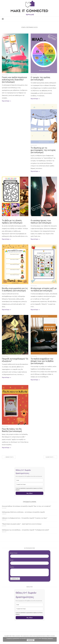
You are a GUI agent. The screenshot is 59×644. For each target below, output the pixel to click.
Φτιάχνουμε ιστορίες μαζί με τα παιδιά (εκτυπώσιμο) (44, 289)
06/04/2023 (34, 218)
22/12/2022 (5, 426)
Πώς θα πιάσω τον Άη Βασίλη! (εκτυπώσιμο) (12, 430)
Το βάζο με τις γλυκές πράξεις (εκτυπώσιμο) (12, 222)
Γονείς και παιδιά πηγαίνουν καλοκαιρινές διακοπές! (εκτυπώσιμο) (14, 80)
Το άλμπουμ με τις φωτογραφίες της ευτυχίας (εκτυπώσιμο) (43, 150)
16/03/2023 (5, 356)
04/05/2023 (34, 145)
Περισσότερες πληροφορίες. (47, 638)
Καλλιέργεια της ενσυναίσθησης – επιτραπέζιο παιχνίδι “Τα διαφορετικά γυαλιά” (26, 530)
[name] (29, 484)
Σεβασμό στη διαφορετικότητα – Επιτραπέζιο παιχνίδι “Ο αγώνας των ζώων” (25, 518)
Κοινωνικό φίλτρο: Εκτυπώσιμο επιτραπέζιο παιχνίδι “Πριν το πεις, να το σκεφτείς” (26, 506)
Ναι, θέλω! (30, 493)
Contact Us (15, 579)
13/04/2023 (5, 218)
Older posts (50, 457)
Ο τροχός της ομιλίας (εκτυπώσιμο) (40, 78)
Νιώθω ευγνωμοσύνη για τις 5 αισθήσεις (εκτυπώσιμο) (15, 289)
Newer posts (9, 457)
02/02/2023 (34, 356)
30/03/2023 (5, 286)
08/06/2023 (34, 75)
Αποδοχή (31, 640)
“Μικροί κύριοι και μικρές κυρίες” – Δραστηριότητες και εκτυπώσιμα (22, 524)
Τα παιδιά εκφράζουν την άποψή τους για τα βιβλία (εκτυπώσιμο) (42, 361)
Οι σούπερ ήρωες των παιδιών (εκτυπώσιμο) (41, 222)
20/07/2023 (5, 75)
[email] (29, 480)
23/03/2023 (34, 286)
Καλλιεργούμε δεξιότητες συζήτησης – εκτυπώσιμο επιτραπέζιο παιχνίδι (23, 512)
